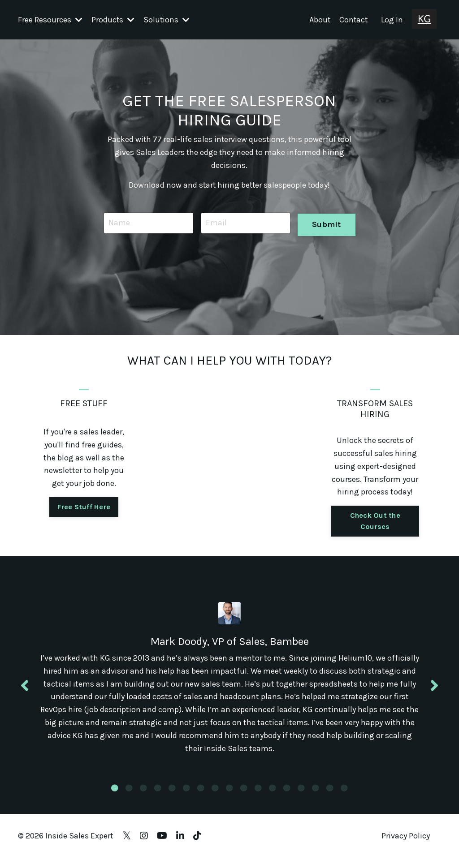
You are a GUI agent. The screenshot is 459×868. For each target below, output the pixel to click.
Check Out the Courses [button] (375, 521)
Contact (353, 19)
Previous (25, 690)
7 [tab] (201, 798)
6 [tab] (186, 798)
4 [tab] (158, 798)
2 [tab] (129, 798)
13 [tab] (287, 798)
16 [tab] (330, 798)
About (319, 19)
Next (434, 690)
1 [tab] (115, 798)
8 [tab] (215, 798)
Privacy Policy (406, 846)
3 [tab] (143, 798)
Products (113, 19)
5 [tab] (172, 798)
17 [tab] (344, 798)
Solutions (167, 19)
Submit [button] (326, 223)
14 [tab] (301, 798)
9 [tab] (229, 798)
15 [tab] (316, 798)
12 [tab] (273, 798)
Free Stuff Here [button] (84, 507)
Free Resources (50, 19)
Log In (392, 19)
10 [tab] (244, 798)
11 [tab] (258, 798)
